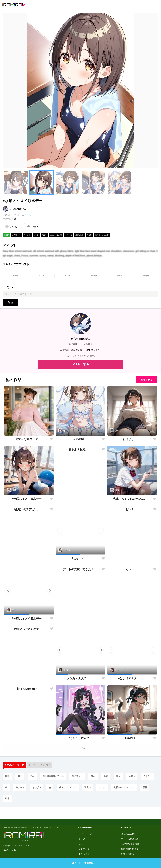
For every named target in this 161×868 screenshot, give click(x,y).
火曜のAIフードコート (16, 800)
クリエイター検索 (88, 846)
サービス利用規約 (130, 826)
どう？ (130, 559)
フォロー (78, 350)
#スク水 (69, 235)
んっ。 (130, 619)
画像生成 (83, 851)
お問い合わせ (128, 841)
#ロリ (44, 235)
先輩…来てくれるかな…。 (130, 499)
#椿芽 (6, 235)
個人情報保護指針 (130, 831)
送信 (11, 303)
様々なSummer (27, 738)
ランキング (84, 836)
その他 (28, 215)
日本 (33, 777)
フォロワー (94, 350)
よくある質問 (128, 821)
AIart (96, 777)
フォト (82, 831)
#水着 (89, 235)
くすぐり (10, 789)
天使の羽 (78, 439)
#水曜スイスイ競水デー (27, 499)
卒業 (50, 800)
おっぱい (55, 789)
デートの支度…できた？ (78, 619)
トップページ (85, 821)
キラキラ (38, 789)
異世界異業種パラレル (55, 777)
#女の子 (27, 235)
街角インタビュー (87, 789)
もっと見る (80, 750)
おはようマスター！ (130, 678)
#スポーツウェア (102, 235)
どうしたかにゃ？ (78, 738)
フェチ (122, 789)
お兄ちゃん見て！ (78, 678)
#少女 (36, 235)
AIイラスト (79, 777)
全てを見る (145, 380)
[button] (16, 182)
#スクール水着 (56, 235)
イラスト (83, 826)
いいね (13, 227)
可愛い (107, 789)
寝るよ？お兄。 (78, 499)
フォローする (80, 364)
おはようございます (27, 678)
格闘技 (136, 777)
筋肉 (21, 777)
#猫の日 (130, 738)
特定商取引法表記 (130, 836)
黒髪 (37, 800)
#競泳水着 (79, 235)
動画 (109, 777)
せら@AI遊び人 (18, 209)
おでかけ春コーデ (27, 439)
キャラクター (85, 841)
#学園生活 (16, 235)
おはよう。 (130, 439)
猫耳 (8, 777)
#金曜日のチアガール (27, 559)
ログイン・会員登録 (80, 863)
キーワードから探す (40, 766)
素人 (122, 777)
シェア (33, 227)
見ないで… (78, 559)
